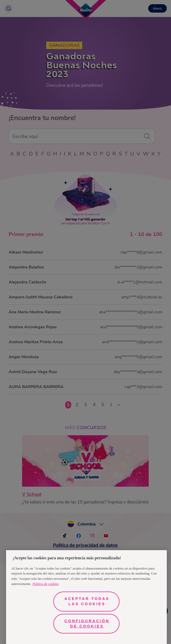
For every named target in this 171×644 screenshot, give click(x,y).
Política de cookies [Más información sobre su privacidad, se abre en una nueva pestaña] (46, 584)
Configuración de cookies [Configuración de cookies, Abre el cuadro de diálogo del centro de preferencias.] (87, 624)
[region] (86, 597)
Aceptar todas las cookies (87, 601)
